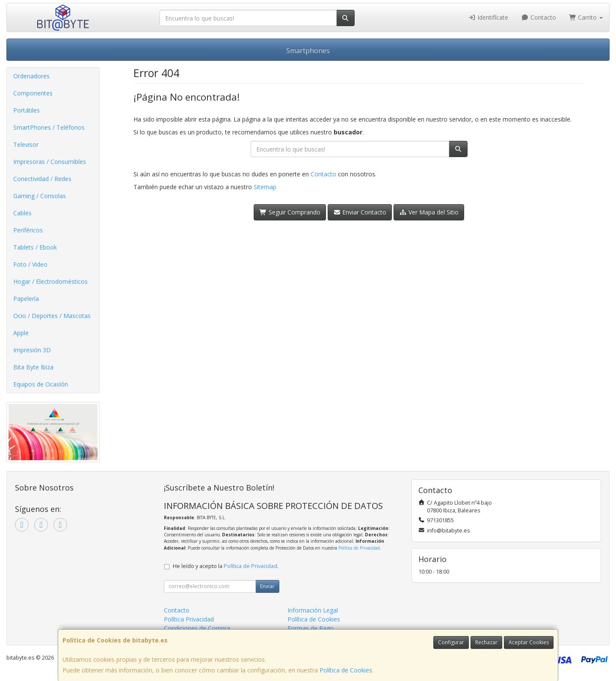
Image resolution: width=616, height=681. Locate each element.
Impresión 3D (32, 350)
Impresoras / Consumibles (50, 162)
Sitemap (265, 187)
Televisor (26, 144)
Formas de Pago (311, 628)
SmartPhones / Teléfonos (49, 127)
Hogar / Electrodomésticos (50, 281)
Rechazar (486, 642)
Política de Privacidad (359, 548)
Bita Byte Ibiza (33, 367)
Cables (22, 213)
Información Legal (313, 610)
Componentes (33, 93)
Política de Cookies (346, 670)
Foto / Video (30, 264)
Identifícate (489, 17)
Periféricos (28, 230)
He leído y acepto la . (226, 566)
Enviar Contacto (360, 212)
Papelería (26, 299)
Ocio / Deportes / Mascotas (52, 316)
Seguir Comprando (290, 212)
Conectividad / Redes (42, 179)
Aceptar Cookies (529, 642)
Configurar (451, 642)
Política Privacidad (189, 619)
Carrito (586, 17)
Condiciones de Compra (197, 628)
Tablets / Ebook (35, 247)
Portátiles (27, 110)
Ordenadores (31, 76)
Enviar (267, 586)
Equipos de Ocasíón (41, 384)
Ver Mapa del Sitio (429, 212)
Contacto (539, 17)
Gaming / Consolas (40, 196)
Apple (21, 333)
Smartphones (308, 51)
